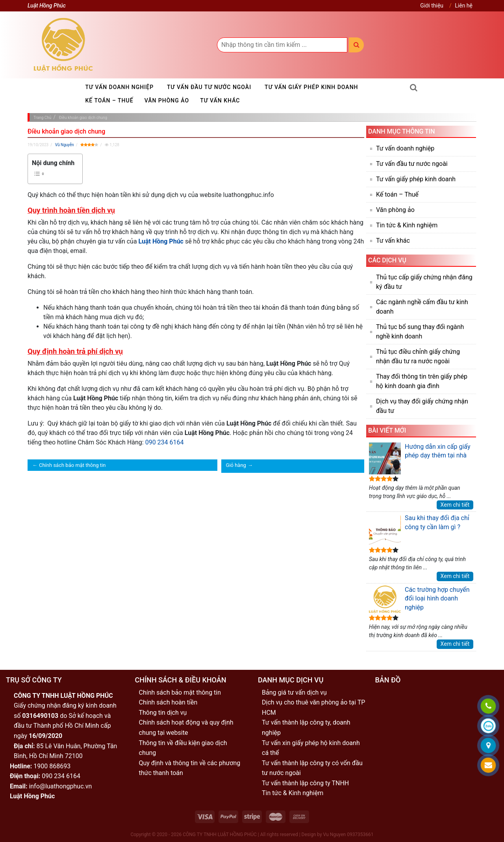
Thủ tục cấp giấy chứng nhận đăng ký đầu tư (424, 282)
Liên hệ (464, 6)
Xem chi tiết (455, 505)
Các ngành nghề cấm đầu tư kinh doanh (422, 307)
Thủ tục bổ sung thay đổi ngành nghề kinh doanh (420, 332)
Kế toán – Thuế (109, 100)
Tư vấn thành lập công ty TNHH (305, 783)
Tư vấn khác (220, 100)
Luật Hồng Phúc (161, 241)
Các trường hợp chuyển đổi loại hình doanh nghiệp (419, 600)
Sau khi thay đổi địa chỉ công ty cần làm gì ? (419, 530)
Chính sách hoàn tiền (168, 702)
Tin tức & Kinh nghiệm (407, 225)
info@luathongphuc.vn (60, 786)
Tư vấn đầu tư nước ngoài (209, 87)
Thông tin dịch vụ (163, 713)
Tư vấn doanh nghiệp (120, 87)
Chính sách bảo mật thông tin (72, 465)
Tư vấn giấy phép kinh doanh (311, 87)
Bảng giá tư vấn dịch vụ (294, 692)
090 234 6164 (165, 442)
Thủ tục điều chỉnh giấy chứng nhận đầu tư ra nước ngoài (418, 356)
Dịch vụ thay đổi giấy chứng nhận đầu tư (422, 406)
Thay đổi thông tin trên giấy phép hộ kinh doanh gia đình (422, 381)
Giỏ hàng (236, 465)
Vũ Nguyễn (65, 145)
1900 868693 (52, 766)
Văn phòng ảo (167, 100)
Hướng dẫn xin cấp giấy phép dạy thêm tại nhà (420, 458)
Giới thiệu (432, 6)
